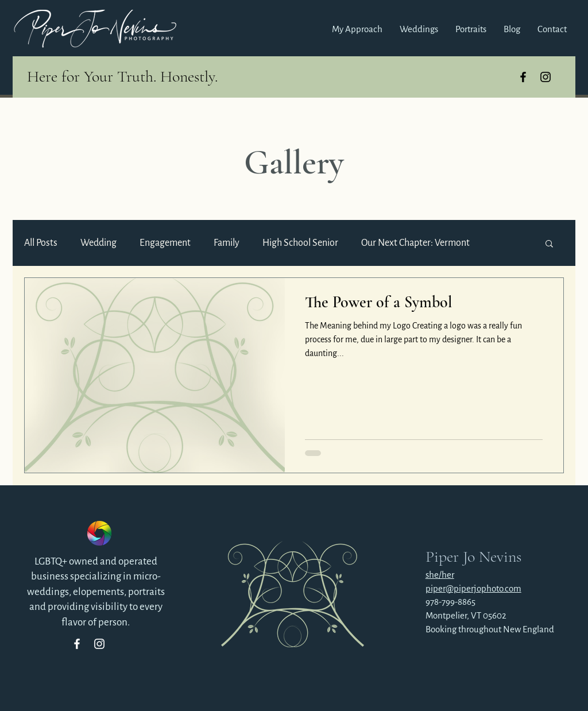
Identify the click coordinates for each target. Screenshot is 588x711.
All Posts (41, 243)
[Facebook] (77, 644)
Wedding (98, 243)
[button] (419, 29)
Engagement (165, 243)
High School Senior (300, 243)
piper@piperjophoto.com (473, 588)
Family (227, 243)
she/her (440, 575)
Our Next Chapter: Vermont (415, 243)
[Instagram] (99, 644)
